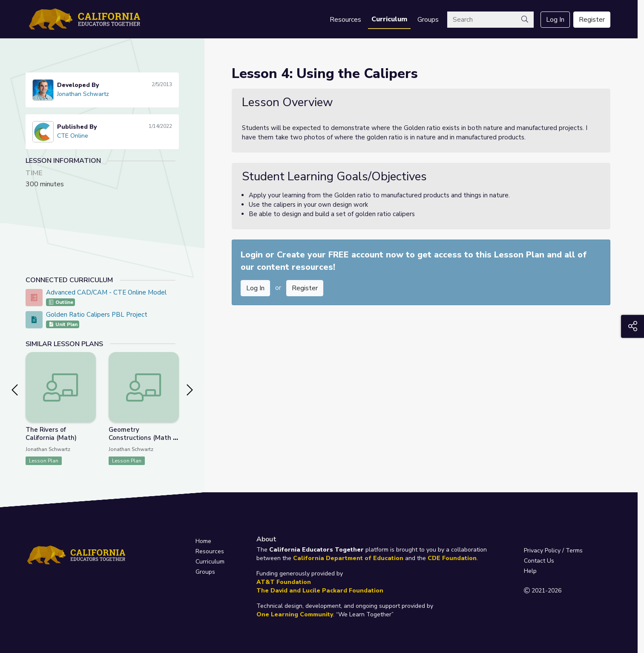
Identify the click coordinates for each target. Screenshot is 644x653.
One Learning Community (295, 614)
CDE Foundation (452, 558)
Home (203, 541)
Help (530, 571)
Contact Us (539, 561)
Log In (555, 20)
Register (592, 20)
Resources (345, 20)
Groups (428, 20)
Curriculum (389, 19)
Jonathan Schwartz (83, 94)
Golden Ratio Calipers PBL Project (97, 315)
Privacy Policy (542, 550)
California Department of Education (348, 558)
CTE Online (73, 136)
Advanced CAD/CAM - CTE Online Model (106, 292)
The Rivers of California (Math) (51, 434)
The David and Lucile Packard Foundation (320, 591)
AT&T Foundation (284, 582)
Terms (574, 550)
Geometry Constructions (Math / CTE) (142, 438)
